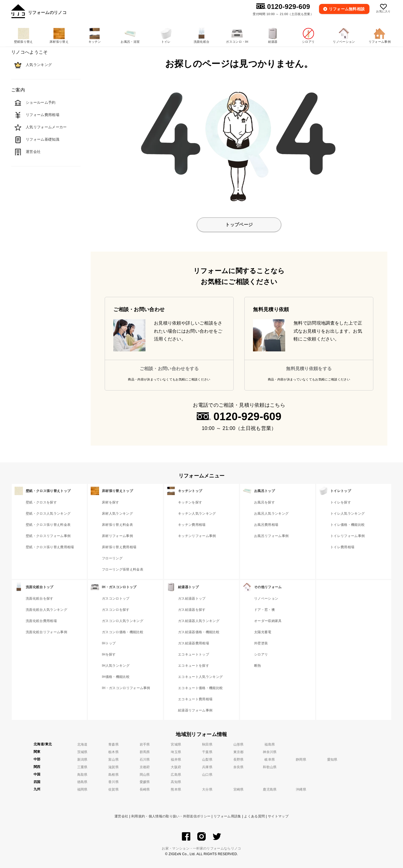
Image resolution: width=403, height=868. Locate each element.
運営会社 (121, 816)
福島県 (270, 744)
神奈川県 (270, 752)
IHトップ (109, 643)
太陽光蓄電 (263, 632)
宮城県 (176, 744)
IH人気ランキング (116, 666)
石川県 (145, 760)
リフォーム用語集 (227, 816)
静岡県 (301, 760)
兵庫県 (207, 767)
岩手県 (145, 744)
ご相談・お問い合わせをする (169, 369)
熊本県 (176, 789)
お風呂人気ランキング (271, 514)
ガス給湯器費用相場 (194, 643)
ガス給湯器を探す (192, 610)
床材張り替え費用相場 (119, 547)
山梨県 (207, 760)
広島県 (176, 775)
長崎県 (145, 789)
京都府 (145, 767)
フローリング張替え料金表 (123, 569)
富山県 (113, 760)
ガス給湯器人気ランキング (199, 621)
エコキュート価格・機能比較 (200, 688)
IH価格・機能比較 (116, 677)
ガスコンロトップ (116, 599)
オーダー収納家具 (268, 621)
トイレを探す (341, 502)
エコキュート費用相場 (195, 699)
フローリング (112, 558)
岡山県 (145, 775)
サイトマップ (278, 816)
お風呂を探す (264, 502)
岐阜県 (270, 760)
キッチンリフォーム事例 (197, 536)
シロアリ (261, 654)
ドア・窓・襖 (264, 610)
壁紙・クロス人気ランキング (48, 514)
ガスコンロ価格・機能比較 (123, 632)
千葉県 (207, 752)
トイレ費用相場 (342, 547)
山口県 (207, 775)
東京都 (239, 752)
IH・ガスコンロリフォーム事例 (126, 688)
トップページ (239, 225)
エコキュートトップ (194, 654)
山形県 (239, 744)
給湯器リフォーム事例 (195, 710)
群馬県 (145, 752)
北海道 (82, 744)
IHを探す (109, 654)
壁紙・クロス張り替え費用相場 (50, 547)
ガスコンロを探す (116, 610)
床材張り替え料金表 (117, 525)
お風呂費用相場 (266, 525)
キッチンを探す (190, 502)
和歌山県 (270, 767)
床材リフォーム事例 (117, 536)
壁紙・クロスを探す (41, 502)
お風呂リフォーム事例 (271, 536)
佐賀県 (113, 789)
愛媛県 (145, 782)
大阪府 (176, 767)
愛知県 (332, 760)
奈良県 (239, 767)
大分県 (207, 789)
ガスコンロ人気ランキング (123, 621)
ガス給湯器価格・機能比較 (199, 632)
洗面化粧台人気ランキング (46, 610)
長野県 (239, 760)
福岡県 (82, 789)
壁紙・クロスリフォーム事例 (48, 536)
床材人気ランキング (117, 514)
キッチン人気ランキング (197, 514)
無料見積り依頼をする (309, 369)
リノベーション (266, 599)
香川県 (113, 782)
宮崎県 (239, 789)
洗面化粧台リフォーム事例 (46, 632)
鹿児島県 (270, 789)
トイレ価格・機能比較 (347, 525)
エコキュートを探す (194, 666)
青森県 (113, 744)
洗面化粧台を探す (40, 599)
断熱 (258, 666)
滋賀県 (113, 767)
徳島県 (82, 782)
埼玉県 (176, 752)
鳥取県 (82, 775)
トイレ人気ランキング (347, 514)
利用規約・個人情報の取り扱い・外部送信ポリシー (171, 816)
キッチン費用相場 (192, 525)
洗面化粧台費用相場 (41, 621)
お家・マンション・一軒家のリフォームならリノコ (201, 848)
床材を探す (111, 502)
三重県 (82, 767)
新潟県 (82, 760)
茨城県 (82, 752)
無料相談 (347, 9)
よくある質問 (254, 816)
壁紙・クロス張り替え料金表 (48, 525)
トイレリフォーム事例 (347, 536)
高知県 (176, 782)
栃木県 (113, 752)
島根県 (113, 775)
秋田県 (207, 744)
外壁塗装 (261, 643)
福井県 (176, 760)
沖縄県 (301, 789)
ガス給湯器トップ (192, 599)
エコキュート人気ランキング (200, 677)
